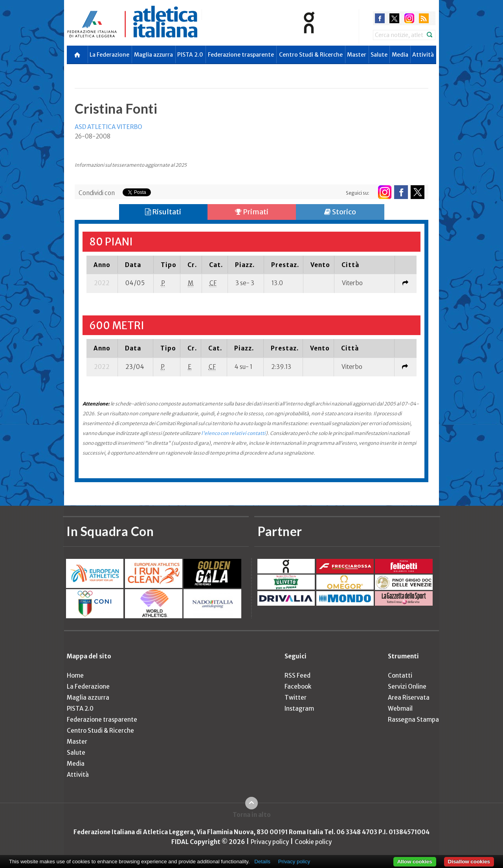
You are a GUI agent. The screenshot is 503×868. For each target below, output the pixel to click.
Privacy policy (270, 842)
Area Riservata (409, 698)
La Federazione (109, 55)
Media (400, 55)
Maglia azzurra (153, 55)
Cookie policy (313, 842)
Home (75, 675)
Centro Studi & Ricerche (311, 55)
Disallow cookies (469, 862)
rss (424, 18)
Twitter (296, 698)
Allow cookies (415, 862)
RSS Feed (297, 675)
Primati (252, 212)
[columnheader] (102, 265)
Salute (379, 55)
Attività (423, 55)
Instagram (299, 709)
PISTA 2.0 (190, 55)
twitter (394, 18)
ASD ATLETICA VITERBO (108, 127)
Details (262, 862)
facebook (380, 18)
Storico (340, 212)
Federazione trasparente (241, 55)
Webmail (400, 709)
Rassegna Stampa (413, 720)
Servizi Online (407, 686)
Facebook (298, 686)
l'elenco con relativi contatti (233, 433)
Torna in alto (252, 815)
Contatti (400, 675)
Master (357, 55)
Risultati (163, 212)
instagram (409, 18)
